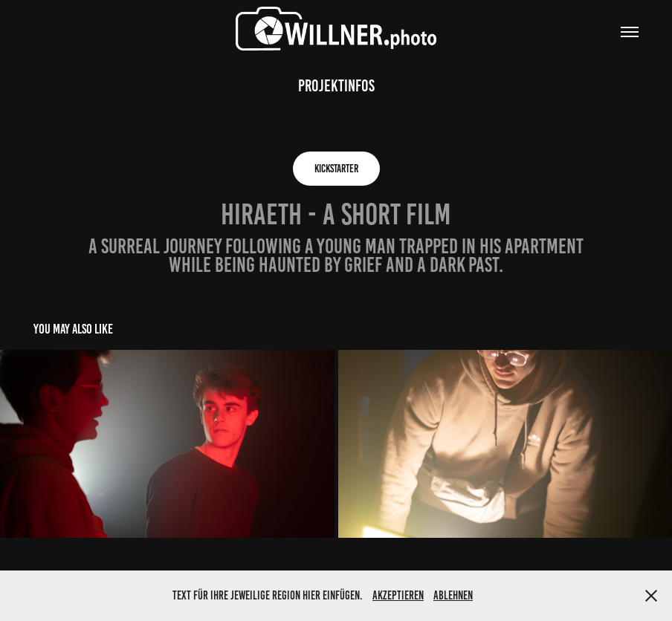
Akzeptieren (398, 595)
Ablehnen (453, 595)
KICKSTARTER (336, 169)
